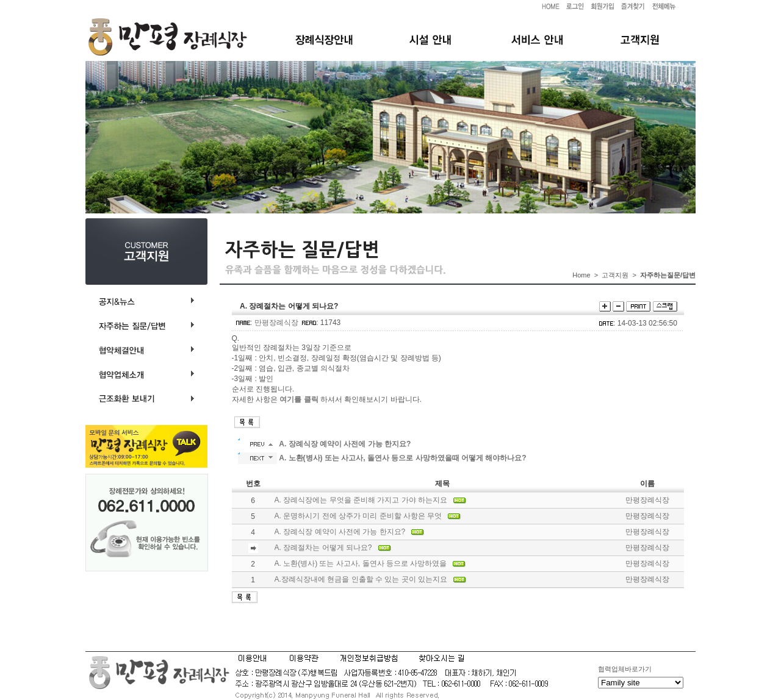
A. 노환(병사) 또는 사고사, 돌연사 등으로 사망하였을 (361, 563)
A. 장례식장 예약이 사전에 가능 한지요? (340, 532)
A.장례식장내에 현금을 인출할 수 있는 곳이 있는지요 (361, 579)
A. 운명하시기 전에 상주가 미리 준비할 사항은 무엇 (358, 516)
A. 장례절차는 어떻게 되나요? (323, 548)
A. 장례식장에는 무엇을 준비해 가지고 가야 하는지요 (361, 500)
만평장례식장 (276, 323)
